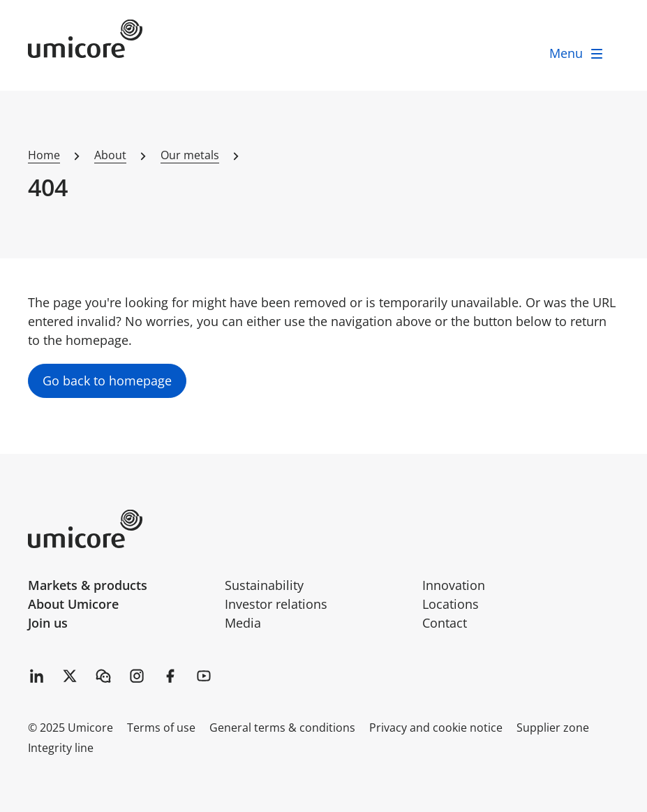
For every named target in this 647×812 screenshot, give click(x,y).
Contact (445, 623)
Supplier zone (553, 728)
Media (243, 623)
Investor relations (276, 604)
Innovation (454, 585)
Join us (48, 623)
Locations (451, 604)
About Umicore (73, 604)
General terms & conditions (282, 728)
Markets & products (88, 585)
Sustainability (264, 585)
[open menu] (577, 53)
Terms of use (161, 728)
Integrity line (61, 748)
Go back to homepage (107, 381)
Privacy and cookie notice (436, 728)
